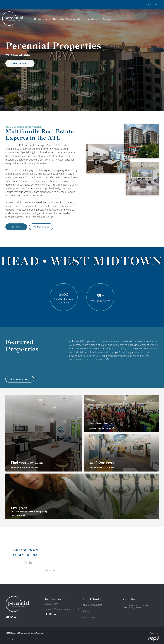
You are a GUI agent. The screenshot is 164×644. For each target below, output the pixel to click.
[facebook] (20, 563)
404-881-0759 (52, 604)
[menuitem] (152, 5)
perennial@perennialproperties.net (62, 609)
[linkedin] (31, 563)
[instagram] (25, 563)
